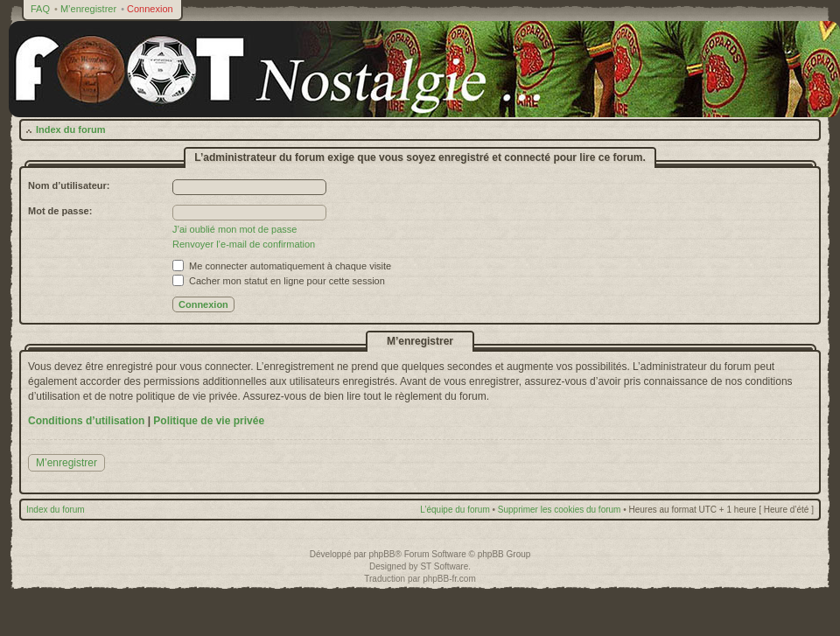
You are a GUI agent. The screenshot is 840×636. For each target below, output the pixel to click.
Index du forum (70, 129)
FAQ (40, 9)
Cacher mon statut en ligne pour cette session (279, 281)
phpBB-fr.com (449, 579)
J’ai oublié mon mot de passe (234, 229)
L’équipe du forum (455, 510)
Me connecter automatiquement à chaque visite (282, 266)
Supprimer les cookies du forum (560, 510)
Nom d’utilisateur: (69, 185)
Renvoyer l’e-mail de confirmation (244, 244)
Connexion (150, 9)
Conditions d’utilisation (86, 421)
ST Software (444, 566)
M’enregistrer (88, 9)
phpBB (381, 554)
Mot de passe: (60, 211)
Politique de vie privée (209, 421)
